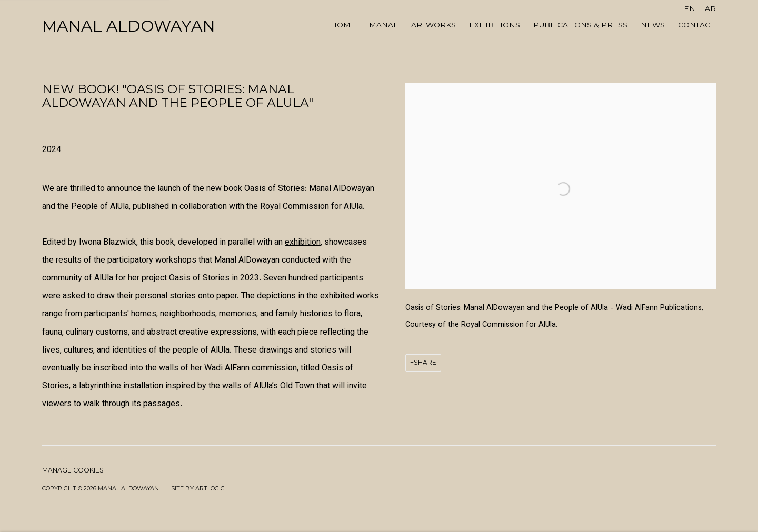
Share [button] (425, 362)
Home (343, 25)
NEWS (653, 25)
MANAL (383, 25)
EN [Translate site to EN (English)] (690, 8)
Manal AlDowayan (129, 26)
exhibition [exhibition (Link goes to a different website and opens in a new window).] (303, 243)
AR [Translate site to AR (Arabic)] (710, 8)
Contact (696, 25)
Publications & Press (580, 25)
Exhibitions (495, 25)
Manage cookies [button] (73, 470)
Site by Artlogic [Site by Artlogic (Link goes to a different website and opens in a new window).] (198, 488)
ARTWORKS (433, 25)
